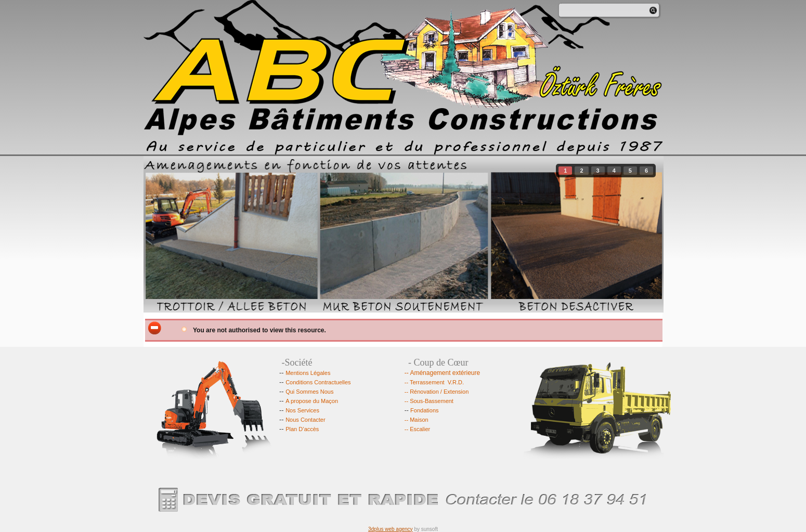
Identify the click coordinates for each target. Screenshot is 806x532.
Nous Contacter (305, 420)
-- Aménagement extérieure (442, 373)
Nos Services (302, 410)
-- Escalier (418, 429)
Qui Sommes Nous (309, 392)
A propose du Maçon (312, 401)
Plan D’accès (302, 429)
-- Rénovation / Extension (437, 392)
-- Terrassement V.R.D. (434, 382)
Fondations (422, 410)
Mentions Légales (308, 373)
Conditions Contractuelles (318, 382)
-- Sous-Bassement (429, 401)
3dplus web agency (391, 529)
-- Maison (417, 420)
